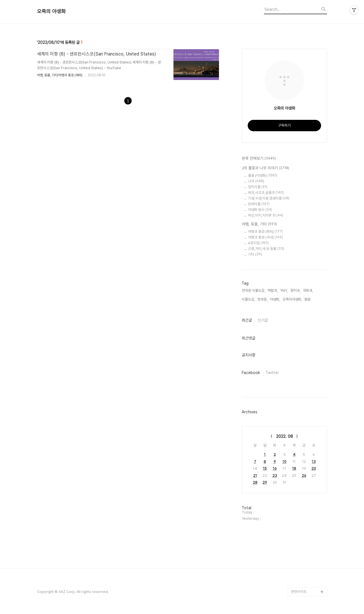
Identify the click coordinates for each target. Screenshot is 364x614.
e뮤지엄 (258, 243)
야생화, (275, 299)
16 (275, 468)
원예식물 (259, 204)
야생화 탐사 (260, 210)
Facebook (251, 373)
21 (255, 476)
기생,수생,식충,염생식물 (269, 198)
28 (255, 482)
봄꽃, (308, 299)
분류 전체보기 (259, 159)
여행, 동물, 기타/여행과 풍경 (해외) (60, 75)
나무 (256, 181)
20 (314, 468)
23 (275, 476)
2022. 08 (285, 436)
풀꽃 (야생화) (263, 175)
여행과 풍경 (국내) (265, 237)
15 (265, 468)
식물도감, (248, 299)
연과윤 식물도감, (254, 290)
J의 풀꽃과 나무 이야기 (265, 168)
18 (294, 468)
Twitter (272, 373)
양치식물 (258, 187)
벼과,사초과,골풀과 (266, 193)
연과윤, (262, 299)
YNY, (284, 290)
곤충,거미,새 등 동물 (266, 249)
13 (314, 462)
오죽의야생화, (292, 299)
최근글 (247, 320)
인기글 (263, 320)
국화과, (308, 290)
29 (265, 482)
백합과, (273, 290)
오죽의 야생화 (51, 11)
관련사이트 (299, 592)
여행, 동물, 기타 (259, 224)
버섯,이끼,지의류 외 (266, 215)
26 (304, 476)
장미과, (295, 290)
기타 (255, 254)
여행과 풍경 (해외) (265, 232)
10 (284, 462)
